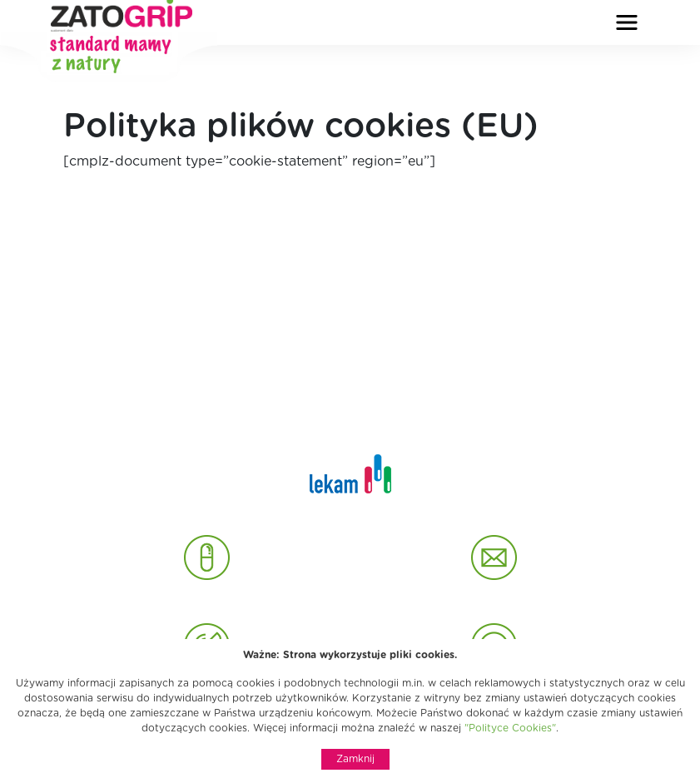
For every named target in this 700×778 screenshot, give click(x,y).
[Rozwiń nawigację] (627, 22)
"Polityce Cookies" (510, 728)
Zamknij (355, 759)
